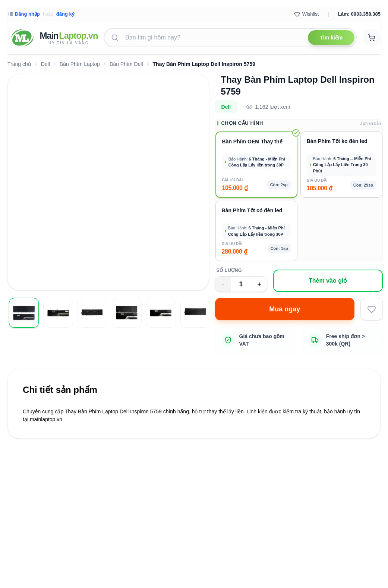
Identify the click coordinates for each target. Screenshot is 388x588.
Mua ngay (285, 309)
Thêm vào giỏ (328, 281)
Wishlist (307, 14)
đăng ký (65, 14)
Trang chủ (19, 64)
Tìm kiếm (331, 38)
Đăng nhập (27, 14)
